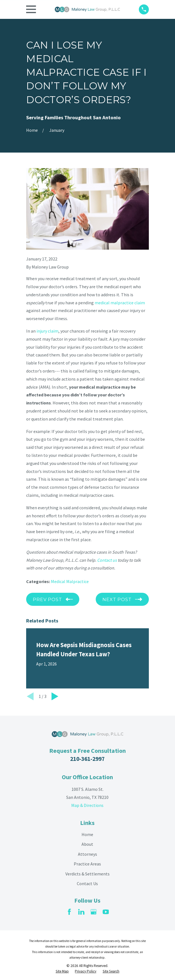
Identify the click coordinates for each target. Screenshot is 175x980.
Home (87, 834)
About (87, 844)
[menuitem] (62, 972)
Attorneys (87, 854)
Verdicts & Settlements (87, 874)
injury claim (47, 331)
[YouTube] (106, 912)
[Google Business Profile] (93, 912)
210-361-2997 (87, 759)
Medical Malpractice (70, 581)
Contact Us (87, 883)
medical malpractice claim (120, 303)
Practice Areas (87, 864)
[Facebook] (69, 912)
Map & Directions (87, 805)
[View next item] (55, 696)
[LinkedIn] (81, 912)
